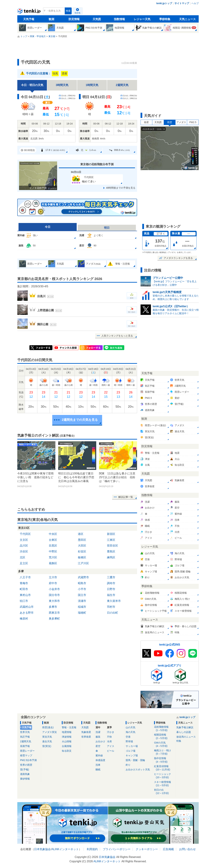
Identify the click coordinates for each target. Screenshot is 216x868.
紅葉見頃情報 (164, 768)
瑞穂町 (82, 613)
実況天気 (47, 737)
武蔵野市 (83, 577)
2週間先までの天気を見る (80, 420)
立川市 (53, 577)
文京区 (24, 540)
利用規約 (92, 849)
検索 (68, 11)
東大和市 (54, 601)
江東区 (111, 540)
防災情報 (74, 19)
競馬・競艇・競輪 (135, 760)
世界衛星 (86, 737)
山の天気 (130, 727)
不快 (109, 737)
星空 (98, 746)
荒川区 (53, 557)
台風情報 (67, 746)
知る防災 (67, 751)
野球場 (129, 741)
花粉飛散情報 (164, 729)
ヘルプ (195, 3)
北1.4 (86, 150)
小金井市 (54, 589)
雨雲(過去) (48, 727)
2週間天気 (122, 85)
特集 (179, 741)
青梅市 (24, 583)
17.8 (53, 150)
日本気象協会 (42, 849)
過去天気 (47, 741)
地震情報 (67, 732)
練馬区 (111, 557)
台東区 (53, 540)
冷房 (109, 741)
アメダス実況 (49, 732)
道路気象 (25, 774)
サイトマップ (182, 3)
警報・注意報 (69, 727)
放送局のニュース (186, 737)
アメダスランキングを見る (178, 258)
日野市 (111, 589)
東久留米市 (114, 601)
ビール (111, 751)
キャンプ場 (132, 755)
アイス (111, 746)
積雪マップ (26, 755)
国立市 (82, 595)
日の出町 (112, 613)
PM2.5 (193, 122)
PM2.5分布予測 (28, 760)
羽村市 (111, 607)
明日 (107, 228)
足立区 (24, 563)
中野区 (53, 551)
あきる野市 (27, 613)
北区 (22, 557)
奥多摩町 (54, 619)
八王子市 (25, 577)
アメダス (181, 122)
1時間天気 (92, 85)
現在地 (77, 13)
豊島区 (111, 551)
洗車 (98, 765)
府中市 (53, 583)
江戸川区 (83, 563)
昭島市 (82, 583)
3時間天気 (62, 85)
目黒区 (53, 546)
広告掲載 (168, 849)
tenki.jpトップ (164, 3)
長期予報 (25, 746)
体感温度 (100, 760)
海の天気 (130, 732)
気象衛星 (86, 732)
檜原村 (24, 619)
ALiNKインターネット (65, 849)
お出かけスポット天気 (138, 770)
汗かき (111, 732)
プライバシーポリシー (117, 849)
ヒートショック (164, 776)
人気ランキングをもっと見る (117, 336)
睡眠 (98, 770)
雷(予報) (24, 770)
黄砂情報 (25, 779)
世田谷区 (112, 546)
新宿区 (111, 534)
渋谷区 (24, 551)
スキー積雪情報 (164, 784)
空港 (128, 737)
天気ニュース (187, 19)
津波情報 (67, 737)
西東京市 (54, 613)
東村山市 (25, 595)
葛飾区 (53, 563)
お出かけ (100, 741)
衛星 (146, 122)
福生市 (111, 595)
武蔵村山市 (27, 607)
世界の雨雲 (26, 765)
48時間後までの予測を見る (121, 188)
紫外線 (99, 755)
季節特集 (165, 19)
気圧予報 (25, 737)
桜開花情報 (164, 736)
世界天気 (25, 732)
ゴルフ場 (130, 751)
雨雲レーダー (27, 751)
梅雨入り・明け (164, 752)
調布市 (111, 583)
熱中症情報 (164, 760)
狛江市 (24, 601)
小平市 (82, 589)
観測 (51, 19)
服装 (98, 737)
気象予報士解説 (185, 727)
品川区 (24, 546)
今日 (48, 227)
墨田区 (82, 540)
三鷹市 (111, 577)
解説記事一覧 (126, 497)
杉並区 (82, 551)
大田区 (82, 546)
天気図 (97, 19)
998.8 (119, 150)
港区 (81, 534)
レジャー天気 (142, 19)
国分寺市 (54, 595)
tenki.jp (29, 12)
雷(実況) (47, 746)
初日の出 (164, 792)
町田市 (24, 589)
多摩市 (53, 607)
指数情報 (119, 19)
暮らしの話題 (184, 732)
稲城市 (82, 607)
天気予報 (29, 19)
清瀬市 (82, 601)
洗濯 (98, 732)
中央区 (53, 534)
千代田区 (25, 534)
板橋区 (82, 557)
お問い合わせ (187, 849)
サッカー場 (132, 746)
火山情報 (67, 741)
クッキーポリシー (147, 849)
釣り (128, 765)
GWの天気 (164, 744)
